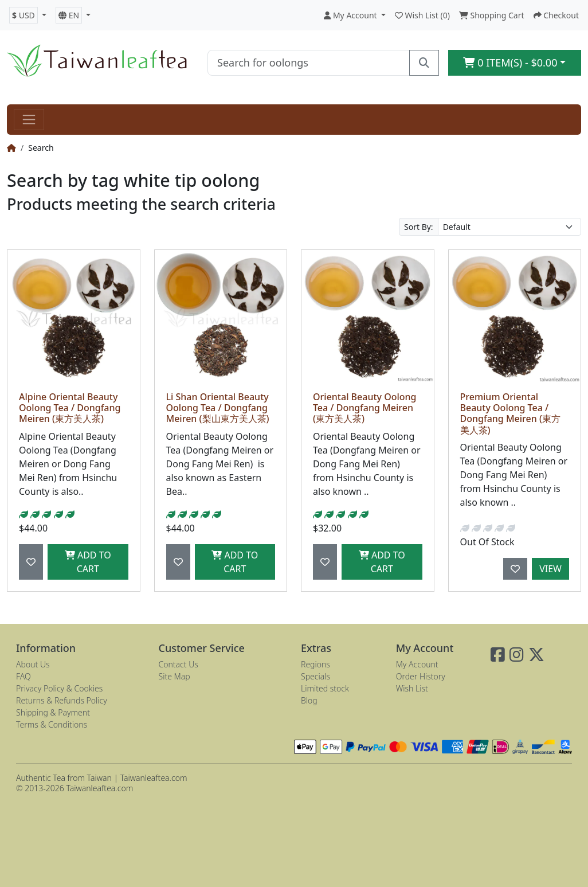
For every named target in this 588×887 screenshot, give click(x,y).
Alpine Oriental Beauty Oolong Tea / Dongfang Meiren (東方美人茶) (70, 408)
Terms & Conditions (52, 724)
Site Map (175, 676)
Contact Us (179, 664)
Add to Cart (88, 562)
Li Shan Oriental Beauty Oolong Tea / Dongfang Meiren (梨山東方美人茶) (218, 408)
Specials (315, 676)
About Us (33, 664)
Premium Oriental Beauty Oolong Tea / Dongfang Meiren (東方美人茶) (510, 413)
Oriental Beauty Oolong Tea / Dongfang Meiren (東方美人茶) (365, 408)
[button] (28, 15)
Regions (315, 664)
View (550, 569)
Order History (421, 676)
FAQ (23, 676)
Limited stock (325, 688)
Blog (309, 700)
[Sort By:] (509, 227)
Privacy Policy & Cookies (59, 688)
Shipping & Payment (53, 712)
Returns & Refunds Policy (62, 700)
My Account (417, 664)
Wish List (412, 688)
